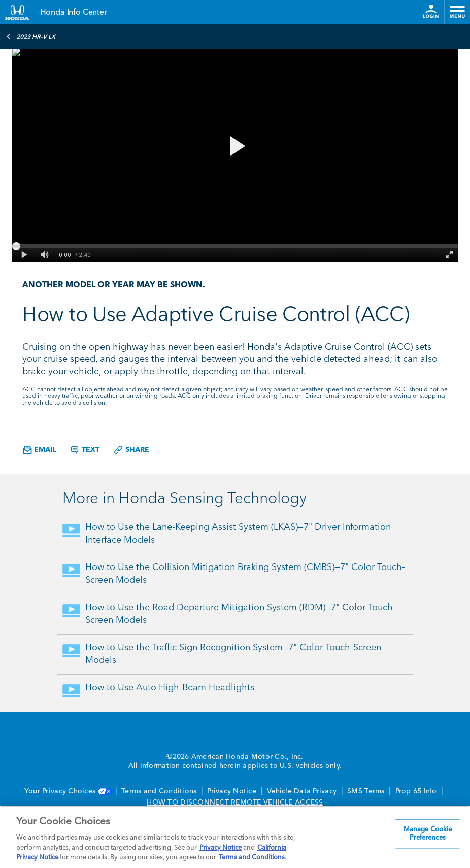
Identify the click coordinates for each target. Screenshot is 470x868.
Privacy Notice (232, 791)
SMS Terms (366, 791)
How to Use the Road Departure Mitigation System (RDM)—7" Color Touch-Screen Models (241, 614)
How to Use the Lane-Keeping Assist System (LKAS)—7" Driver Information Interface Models (238, 534)
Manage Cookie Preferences (428, 834)
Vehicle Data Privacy (302, 791)
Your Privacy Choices (68, 791)
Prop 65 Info (416, 791)
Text (85, 450)
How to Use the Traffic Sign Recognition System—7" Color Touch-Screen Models (233, 654)
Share (131, 450)
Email (39, 450)
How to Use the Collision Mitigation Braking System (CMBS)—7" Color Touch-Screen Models (245, 574)
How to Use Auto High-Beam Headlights (170, 688)
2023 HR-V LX (31, 36)
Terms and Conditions (159, 791)
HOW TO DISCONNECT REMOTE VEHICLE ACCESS (235, 803)
